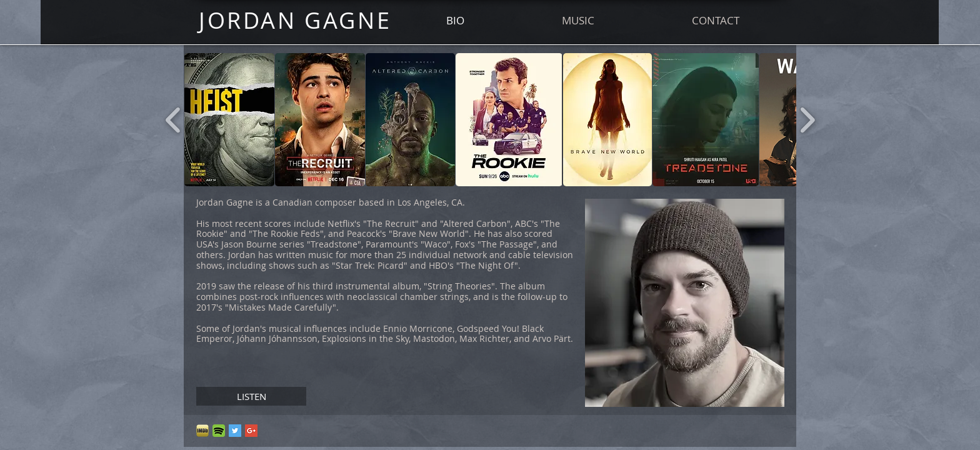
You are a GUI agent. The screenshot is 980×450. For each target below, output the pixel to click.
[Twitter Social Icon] (235, 431)
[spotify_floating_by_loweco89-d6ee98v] (219, 431)
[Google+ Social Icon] (251, 431)
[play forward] (807, 120)
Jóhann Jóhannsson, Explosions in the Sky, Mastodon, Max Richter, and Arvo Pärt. (405, 338)
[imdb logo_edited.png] (202, 431)
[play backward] (173, 120)
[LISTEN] (251, 396)
